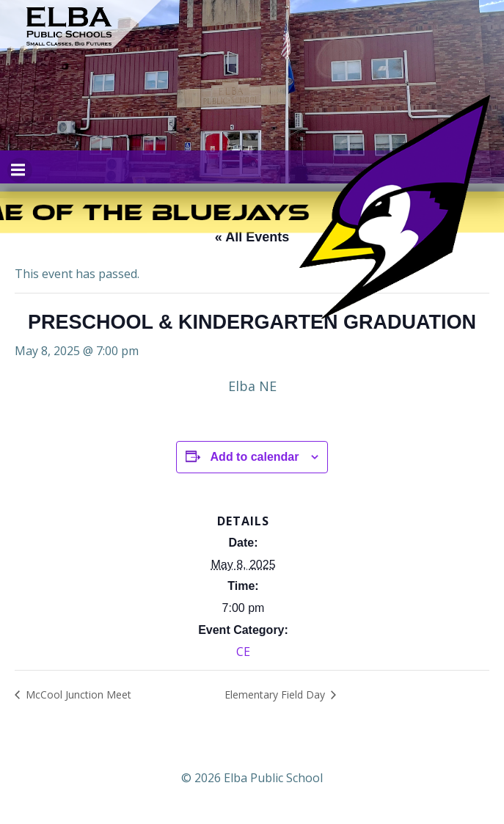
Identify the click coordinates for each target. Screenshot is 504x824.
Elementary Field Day (276, 694)
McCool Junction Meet (77, 694)
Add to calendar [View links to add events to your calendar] (255, 457)
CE (243, 652)
